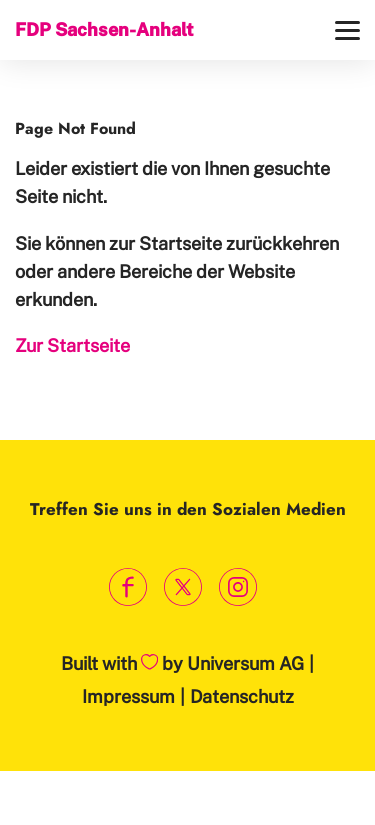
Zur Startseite (72, 345)
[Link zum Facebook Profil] (127, 587)
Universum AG (245, 663)
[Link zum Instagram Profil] (237, 587)
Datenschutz (242, 696)
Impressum (128, 696)
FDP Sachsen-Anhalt (104, 29)
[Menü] (347, 30)
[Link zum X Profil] (182, 587)
